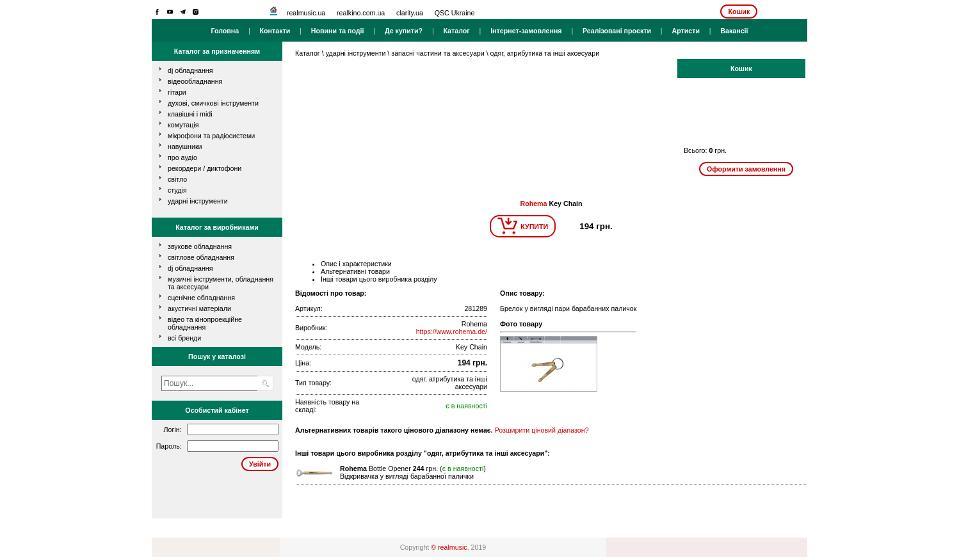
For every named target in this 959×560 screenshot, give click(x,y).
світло (177, 179)
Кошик (739, 12)
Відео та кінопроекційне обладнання (205, 323)
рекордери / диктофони (205, 168)
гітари (177, 92)
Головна (225, 31)
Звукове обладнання (200, 246)
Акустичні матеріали (199, 308)
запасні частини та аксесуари (438, 53)
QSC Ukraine (455, 13)
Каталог (456, 31)
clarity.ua (410, 13)
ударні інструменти (198, 201)
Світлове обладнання (201, 257)
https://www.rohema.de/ (452, 332)
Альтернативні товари (355, 271)
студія (177, 190)
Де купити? (404, 31)
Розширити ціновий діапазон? (542, 430)
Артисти (686, 31)
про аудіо (182, 157)
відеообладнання (195, 81)
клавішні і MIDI (190, 114)
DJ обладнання (190, 268)
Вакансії (734, 31)
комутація (183, 125)
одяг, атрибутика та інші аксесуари (545, 53)
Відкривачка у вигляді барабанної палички (407, 476)
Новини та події (338, 31)
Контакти (275, 31)
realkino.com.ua (361, 13)
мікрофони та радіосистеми (211, 136)
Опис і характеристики (356, 264)
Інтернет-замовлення (526, 31)
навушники (185, 147)
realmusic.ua (306, 13)
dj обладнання (190, 70)
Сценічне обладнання (201, 298)
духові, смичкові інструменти (213, 103)
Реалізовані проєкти (617, 31)
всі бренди (184, 338)
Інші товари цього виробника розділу (379, 279)
